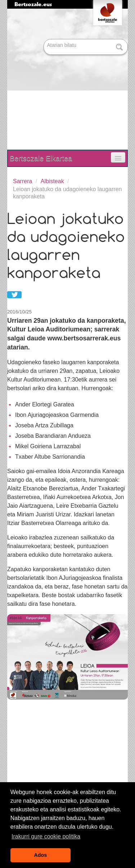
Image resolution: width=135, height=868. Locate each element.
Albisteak (52, 181)
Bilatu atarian (44, 39)
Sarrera (22, 181)
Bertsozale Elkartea (41, 158)
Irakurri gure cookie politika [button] (46, 836)
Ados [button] (40, 855)
